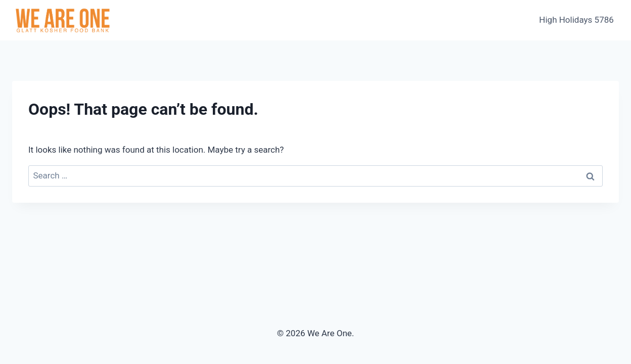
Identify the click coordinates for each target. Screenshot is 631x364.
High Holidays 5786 (576, 20)
